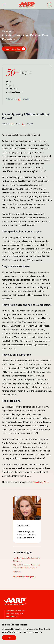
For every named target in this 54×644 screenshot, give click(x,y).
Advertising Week (41, 482)
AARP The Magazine (14, 613)
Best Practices (15, 92)
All (9, 82)
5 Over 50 (16, 572)
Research (12, 88)
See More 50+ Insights (25, 577)
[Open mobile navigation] (4, 4)
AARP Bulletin (12, 616)
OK (9, 638)
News (10, 85)
